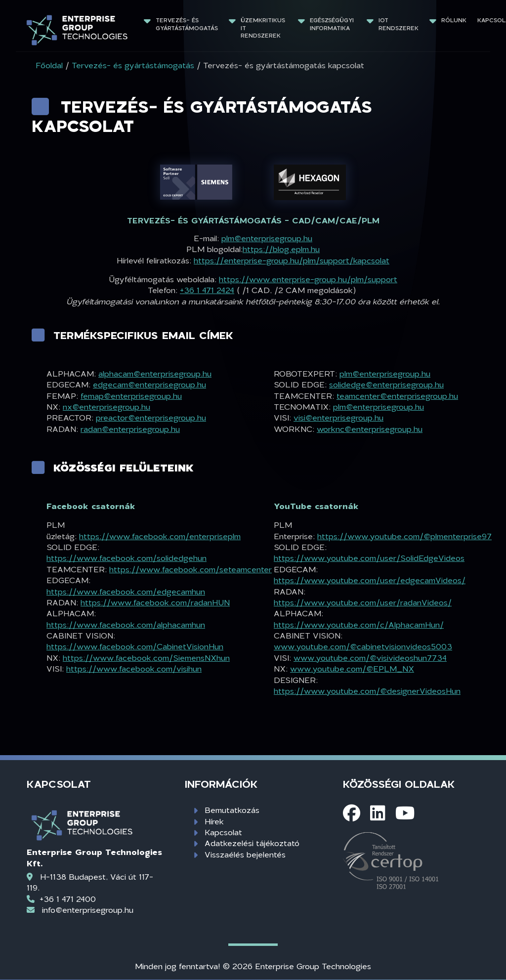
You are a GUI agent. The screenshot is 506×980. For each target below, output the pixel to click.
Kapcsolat (223, 832)
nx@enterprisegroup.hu (106, 406)
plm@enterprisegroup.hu (267, 238)
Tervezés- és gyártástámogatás (187, 24)
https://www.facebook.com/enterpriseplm (160, 536)
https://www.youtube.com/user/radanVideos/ (363, 602)
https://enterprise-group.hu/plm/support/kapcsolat (292, 260)
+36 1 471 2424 (207, 290)
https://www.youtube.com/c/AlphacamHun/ (359, 624)
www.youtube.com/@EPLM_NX (352, 668)
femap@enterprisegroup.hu (131, 396)
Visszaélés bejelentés (245, 854)
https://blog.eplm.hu (281, 249)
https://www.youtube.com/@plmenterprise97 (404, 536)
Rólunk (454, 20)
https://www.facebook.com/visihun (134, 668)
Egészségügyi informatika (333, 24)
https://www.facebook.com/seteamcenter (190, 569)
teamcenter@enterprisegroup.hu (397, 396)
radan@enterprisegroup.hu (130, 429)
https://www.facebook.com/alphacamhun (126, 624)
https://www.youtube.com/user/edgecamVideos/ (370, 580)
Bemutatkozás (232, 810)
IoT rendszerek (399, 24)
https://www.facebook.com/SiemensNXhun (146, 658)
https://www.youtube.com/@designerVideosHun (367, 691)
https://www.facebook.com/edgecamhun (126, 591)
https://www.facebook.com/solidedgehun (126, 558)
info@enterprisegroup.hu (88, 910)
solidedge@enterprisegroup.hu (386, 384)
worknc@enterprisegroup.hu (370, 429)
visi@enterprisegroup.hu (338, 417)
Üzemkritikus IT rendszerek (264, 28)
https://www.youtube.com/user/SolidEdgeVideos (369, 558)
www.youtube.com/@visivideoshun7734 (370, 658)
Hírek (214, 821)
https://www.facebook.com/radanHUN (155, 602)
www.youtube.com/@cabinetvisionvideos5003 (363, 646)
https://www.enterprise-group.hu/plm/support (308, 279)
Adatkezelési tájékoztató (252, 843)
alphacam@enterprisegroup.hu (155, 373)
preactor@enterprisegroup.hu (151, 417)
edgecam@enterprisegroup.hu (149, 384)
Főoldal (49, 65)
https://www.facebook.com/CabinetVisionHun (135, 646)
